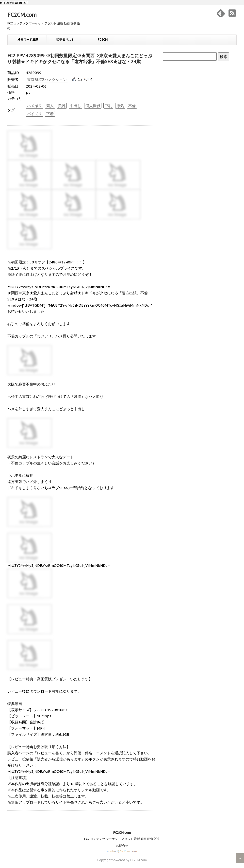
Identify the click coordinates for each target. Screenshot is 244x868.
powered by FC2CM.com (129, 860)
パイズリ (34, 114)
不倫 (132, 106)
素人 (50, 106)
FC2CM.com (22, 15)
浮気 (120, 106)
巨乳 (108, 106)
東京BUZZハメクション (47, 80)
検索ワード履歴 (28, 40)
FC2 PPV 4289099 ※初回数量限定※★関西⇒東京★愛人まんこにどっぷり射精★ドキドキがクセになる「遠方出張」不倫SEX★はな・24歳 (80, 59)
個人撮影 (93, 106)
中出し (75, 106)
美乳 (62, 106)
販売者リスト (65, 40)
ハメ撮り (34, 106)
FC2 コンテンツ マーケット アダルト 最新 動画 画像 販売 (122, 839)
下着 (50, 114)
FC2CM (103, 40)
